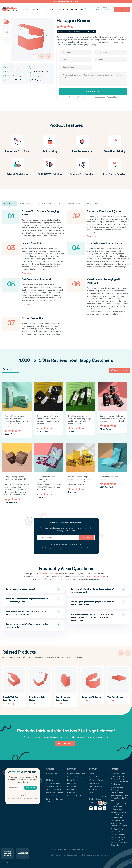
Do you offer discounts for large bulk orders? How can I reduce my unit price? (28, 599)
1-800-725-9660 (103, 9)
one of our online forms (95, 576)
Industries (38, 9)
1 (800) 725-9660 (51, 579)
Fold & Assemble (78, 31)
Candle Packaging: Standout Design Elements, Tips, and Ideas (120, 823)
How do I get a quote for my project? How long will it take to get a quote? (94, 602)
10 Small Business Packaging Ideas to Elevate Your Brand (118, 789)
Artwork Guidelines (96, 776)
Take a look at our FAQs (48, 574)
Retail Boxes (72, 792)
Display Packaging (74, 780)
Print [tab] (97, 204)
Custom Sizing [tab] (73, 204)
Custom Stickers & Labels (77, 795)
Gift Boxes (71, 789)
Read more (92, 236)
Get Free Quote (95, 799)
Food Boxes (72, 786)
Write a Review (119, 370)
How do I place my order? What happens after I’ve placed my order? (28, 625)
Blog (71, 9)
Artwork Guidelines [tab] (44, 204)
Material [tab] (87, 204)
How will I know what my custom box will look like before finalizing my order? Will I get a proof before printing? (94, 617)
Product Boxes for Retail (55, 792)
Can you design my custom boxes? (28, 589)
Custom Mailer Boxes (53, 789)
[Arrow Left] (41, 56)
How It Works (94, 783)
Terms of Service (100, 97)
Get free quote (122, 9)
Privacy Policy (112, 97)
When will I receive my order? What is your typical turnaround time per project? (28, 612)
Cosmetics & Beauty (75, 776)
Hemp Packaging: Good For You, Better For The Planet (119, 798)
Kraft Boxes (72, 783)
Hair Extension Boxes (53, 783)
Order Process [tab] (10, 204)
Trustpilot (5, 862)
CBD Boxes (50, 780)
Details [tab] (60, 204)
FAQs (91, 792)
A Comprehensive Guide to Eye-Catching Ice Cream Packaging (120, 814)
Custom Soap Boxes (53, 795)
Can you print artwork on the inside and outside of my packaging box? (94, 590)
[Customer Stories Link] (79, 855)
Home (60, 31)
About (48, 9)
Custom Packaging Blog (98, 795)
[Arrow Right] (48, 56)
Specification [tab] (26, 204)
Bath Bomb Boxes (52, 773)
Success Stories (61, 9)
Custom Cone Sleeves (54, 776)
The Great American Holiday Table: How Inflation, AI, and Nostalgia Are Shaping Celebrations (119, 839)
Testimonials (94, 789)
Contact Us (79, 9)
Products (26, 9)
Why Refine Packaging (97, 780)
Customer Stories (96, 786)
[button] (12, 2)
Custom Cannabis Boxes (76, 773)
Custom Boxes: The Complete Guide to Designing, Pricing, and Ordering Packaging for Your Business (119, 778)
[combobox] (75, 67)
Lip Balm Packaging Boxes (55, 786)
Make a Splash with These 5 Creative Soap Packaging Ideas (120, 806)
